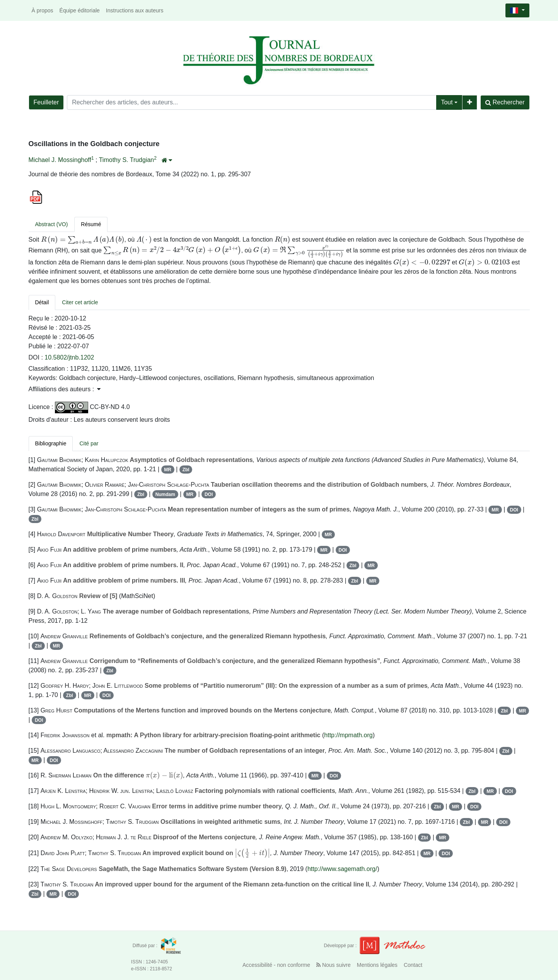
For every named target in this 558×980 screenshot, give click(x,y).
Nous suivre (334, 965)
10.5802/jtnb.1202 (69, 357)
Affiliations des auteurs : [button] (65, 389)
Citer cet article (80, 302)
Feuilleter (46, 102)
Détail (42, 302)
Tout (447, 102)
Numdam (165, 494)
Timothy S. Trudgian (127, 160)
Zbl (186, 470)
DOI (209, 494)
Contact (413, 965)
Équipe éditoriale (80, 10)
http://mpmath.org (348, 735)
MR (168, 470)
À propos (43, 10)
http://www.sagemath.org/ (342, 869)
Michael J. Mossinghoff (60, 160)
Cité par (89, 443)
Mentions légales (377, 965)
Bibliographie (51, 443)
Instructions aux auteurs (135, 10)
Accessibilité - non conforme (276, 965)
